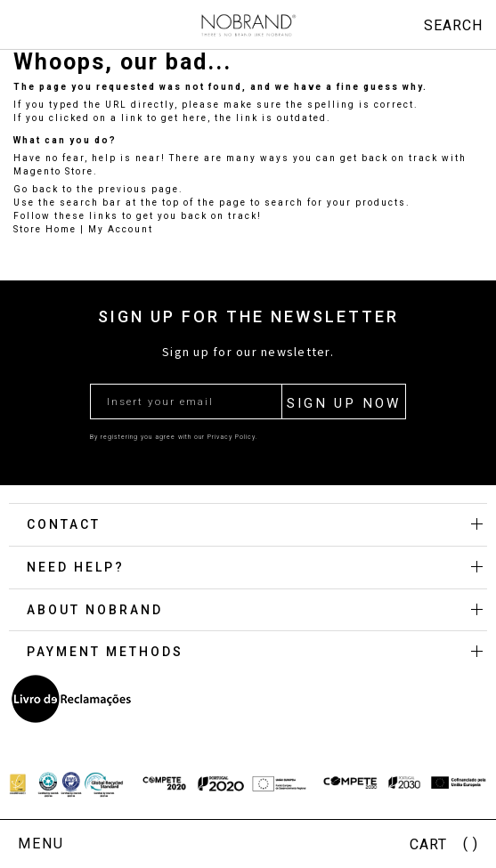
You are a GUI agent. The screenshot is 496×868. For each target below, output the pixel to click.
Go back (36, 189)
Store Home (45, 229)
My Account (121, 229)
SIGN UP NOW (344, 403)
